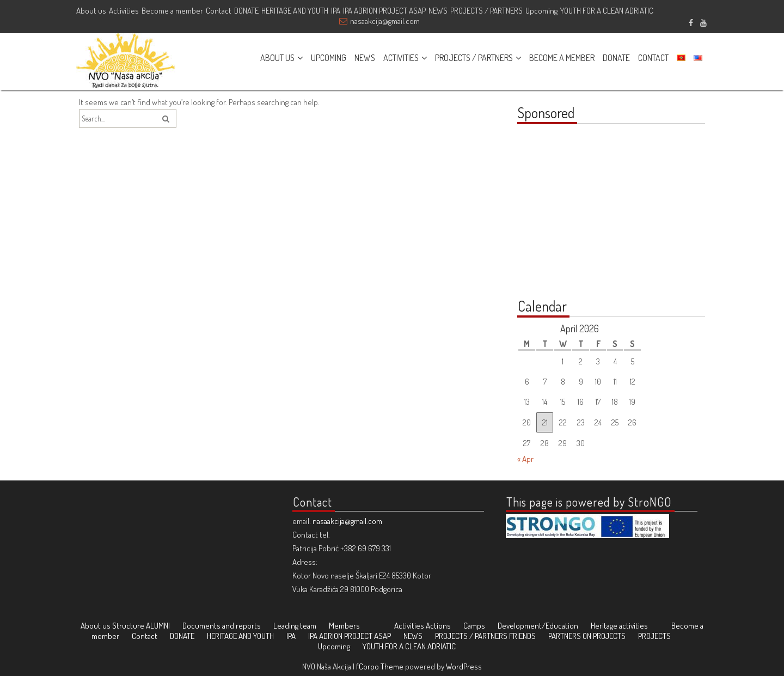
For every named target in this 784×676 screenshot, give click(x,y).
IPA (336, 11)
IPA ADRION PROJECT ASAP (384, 11)
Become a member (172, 11)
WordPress (464, 666)
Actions (438, 626)
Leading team (295, 626)
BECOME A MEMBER (562, 58)
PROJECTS (654, 636)
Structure (128, 626)
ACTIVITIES (401, 58)
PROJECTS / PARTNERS (486, 11)
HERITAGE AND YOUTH (295, 11)
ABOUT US (277, 58)
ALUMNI (158, 626)
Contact (219, 11)
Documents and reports (222, 626)
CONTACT (653, 58)
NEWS (438, 11)
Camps (474, 626)
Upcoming (541, 11)
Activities (124, 11)
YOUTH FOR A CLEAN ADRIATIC (607, 11)
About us (91, 11)
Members (344, 626)
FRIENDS (522, 636)
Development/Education (538, 626)
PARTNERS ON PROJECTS (587, 636)
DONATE (246, 11)
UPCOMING (329, 58)
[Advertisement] (585, 217)
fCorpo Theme (380, 666)
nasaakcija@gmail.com (385, 21)
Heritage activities (619, 626)
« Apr (525, 459)
